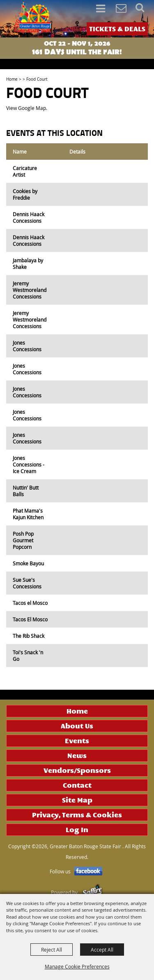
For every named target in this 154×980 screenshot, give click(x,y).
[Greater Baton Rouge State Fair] (32, 18)
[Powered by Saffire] (92, 892)
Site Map (77, 800)
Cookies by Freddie (25, 194)
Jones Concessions (27, 346)
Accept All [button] (102, 950)
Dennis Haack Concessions (29, 217)
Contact (77, 785)
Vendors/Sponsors (77, 770)
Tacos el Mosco (30, 603)
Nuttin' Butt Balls (26, 491)
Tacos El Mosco (30, 619)
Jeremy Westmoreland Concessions (30, 290)
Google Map (32, 108)
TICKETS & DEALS (117, 29)
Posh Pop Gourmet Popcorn (23, 540)
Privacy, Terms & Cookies (77, 815)
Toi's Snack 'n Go (28, 656)
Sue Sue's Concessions (27, 583)
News (77, 756)
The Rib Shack (29, 636)
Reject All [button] (52, 950)
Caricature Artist (25, 171)
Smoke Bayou (28, 563)
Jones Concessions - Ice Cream (29, 464)
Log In (77, 830)
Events (77, 741)
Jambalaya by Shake (28, 264)
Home (12, 79)
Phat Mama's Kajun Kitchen (28, 514)
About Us (77, 726)
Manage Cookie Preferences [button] (77, 966)
